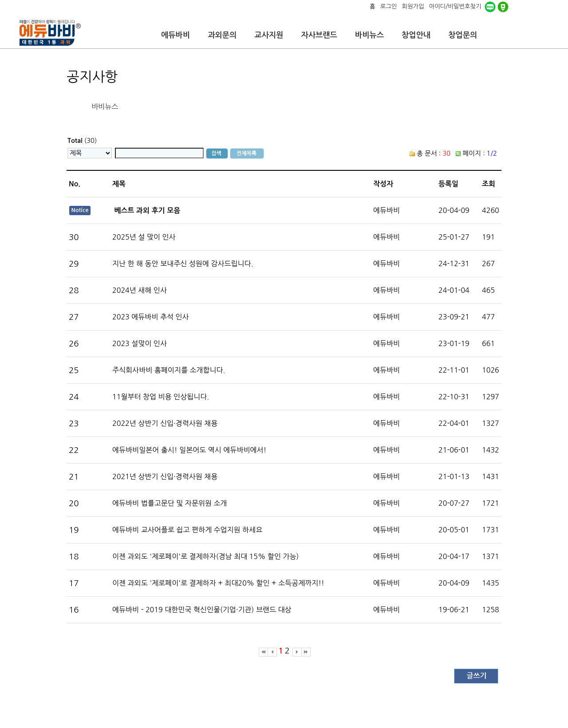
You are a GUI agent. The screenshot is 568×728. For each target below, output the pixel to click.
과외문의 (222, 35)
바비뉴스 (369, 35)
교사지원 (269, 35)
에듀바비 (176, 35)
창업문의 (463, 35)
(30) (82, 140)
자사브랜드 (319, 35)
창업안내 (416, 35)
